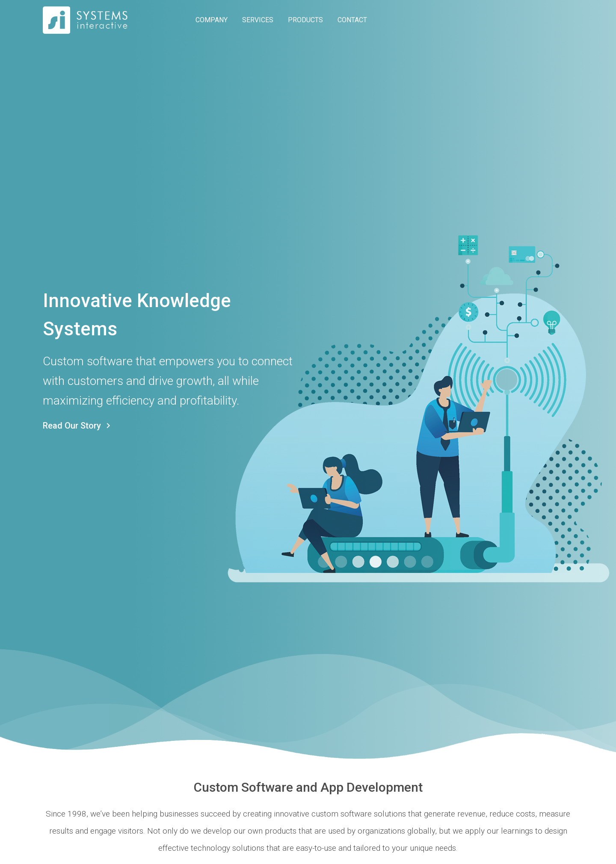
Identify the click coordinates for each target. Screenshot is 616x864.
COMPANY (212, 20)
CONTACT (352, 20)
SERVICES (258, 20)
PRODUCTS (305, 20)
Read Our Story (78, 426)
